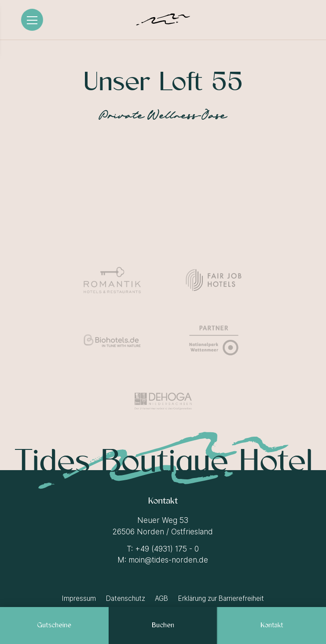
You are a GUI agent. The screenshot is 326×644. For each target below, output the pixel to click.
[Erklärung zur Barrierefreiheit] (221, 598)
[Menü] (32, 20)
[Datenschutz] (126, 598)
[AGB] (162, 598)
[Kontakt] (272, 625)
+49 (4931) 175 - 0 (167, 549)
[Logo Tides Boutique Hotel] (163, 20)
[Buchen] (163, 625)
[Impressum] (80, 598)
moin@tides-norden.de (168, 560)
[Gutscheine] (54, 625)
